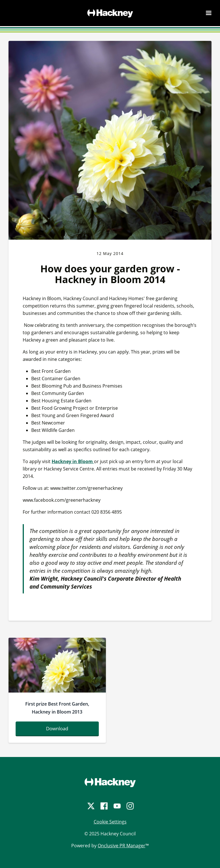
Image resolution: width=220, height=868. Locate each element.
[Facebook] (104, 806)
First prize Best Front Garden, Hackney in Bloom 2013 (57, 708)
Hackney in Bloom (73, 461)
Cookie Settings (110, 822)
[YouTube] (117, 806)
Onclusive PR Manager (121, 846)
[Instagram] (130, 806)
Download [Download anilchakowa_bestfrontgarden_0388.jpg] (57, 728)
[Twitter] (91, 806)
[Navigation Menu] (209, 13)
